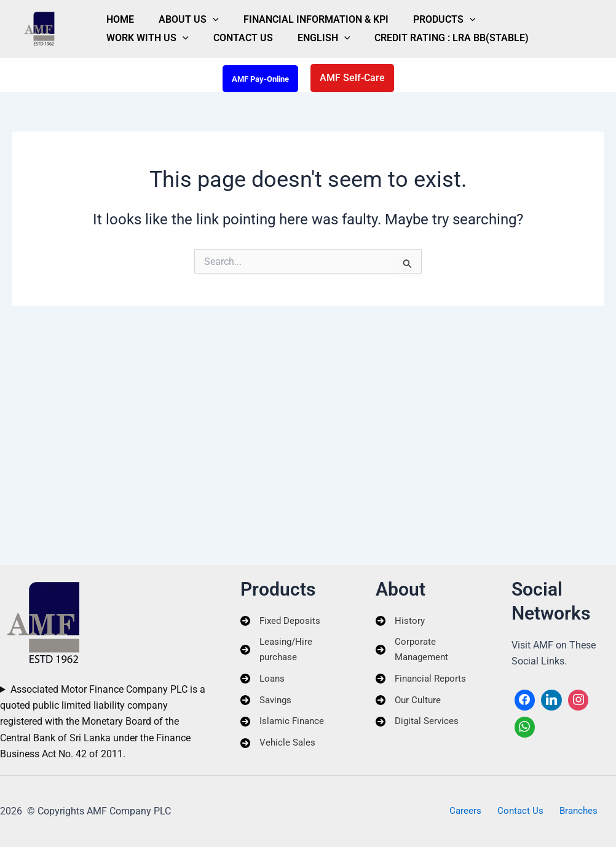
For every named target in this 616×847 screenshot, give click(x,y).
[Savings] (267, 703)
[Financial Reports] (423, 681)
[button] (191, 15)
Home (113, 14)
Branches (574, 811)
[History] (401, 620)
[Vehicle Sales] (279, 748)
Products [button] (393, 15)
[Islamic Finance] (284, 726)
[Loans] (263, 681)
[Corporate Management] (428, 651)
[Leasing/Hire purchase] (293, 651)
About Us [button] (167, 15)
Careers (470, 811)
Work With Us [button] (475, 15)
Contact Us (129, 43)
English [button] (195, 43)
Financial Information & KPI (279, 14)
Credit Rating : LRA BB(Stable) (308, 43)
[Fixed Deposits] (282, 620)
